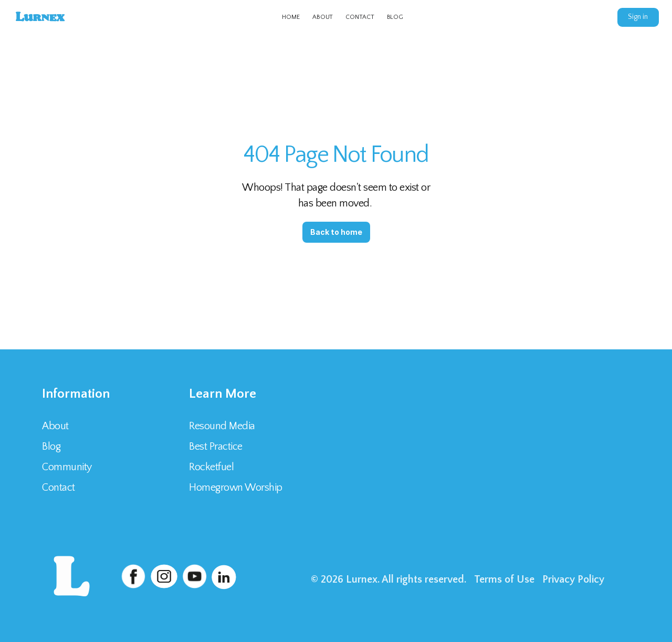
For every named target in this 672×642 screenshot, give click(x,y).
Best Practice (216, 447)
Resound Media (222, 426)
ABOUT (323, 17)
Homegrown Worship (236, 488)
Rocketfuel (211, 467)
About (55, 426)
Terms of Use (504, 579)
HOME (291, 17)
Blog (51, 447)
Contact (60, 488)
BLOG (395, 17)
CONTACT (360, 17)
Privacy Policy (573, 579)
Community (67, 467)
